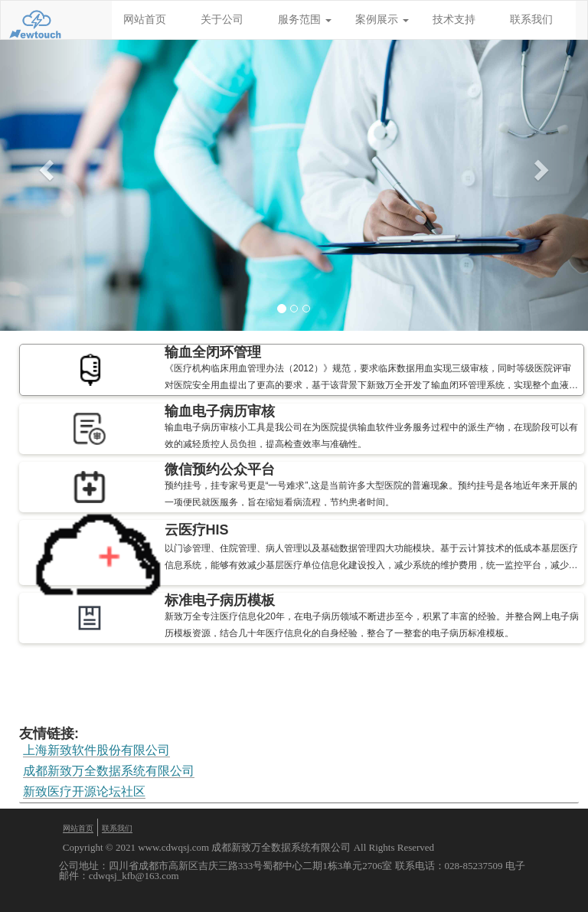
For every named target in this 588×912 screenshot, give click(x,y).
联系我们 (531, 20)
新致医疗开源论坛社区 (84, 792)
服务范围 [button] (305, 20)
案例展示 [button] (382, 20)
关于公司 (222, 20)
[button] (44, 165)
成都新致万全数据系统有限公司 (109, 771)
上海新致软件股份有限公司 (96, 750)
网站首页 (145, 20)
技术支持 (454, 20)
